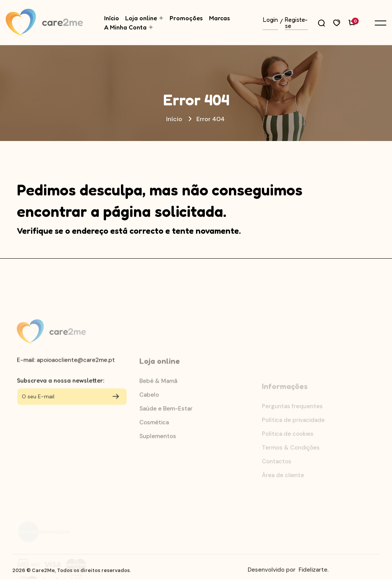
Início (112, 18)
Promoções (186, 18)
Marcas (220, 18)
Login (270, 20)
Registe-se (296, 23)
